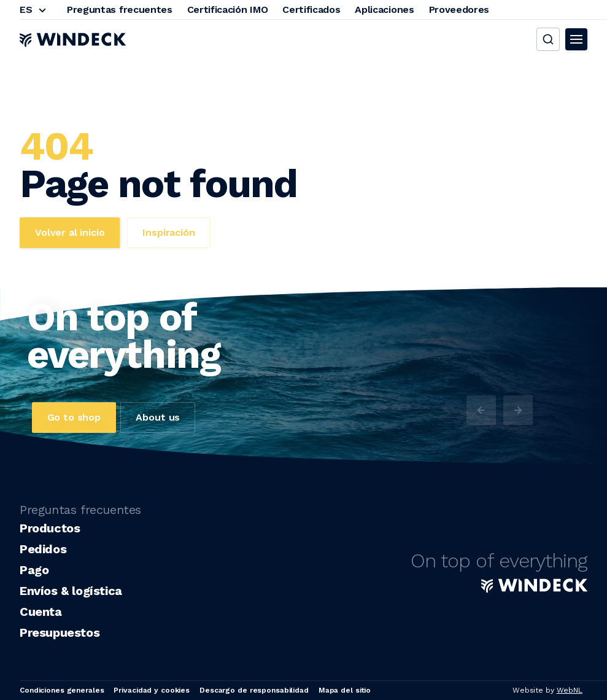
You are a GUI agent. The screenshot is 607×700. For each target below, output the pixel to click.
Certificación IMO (228, 10)
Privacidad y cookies (152, 690)
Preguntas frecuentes (120, 10)
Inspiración (168, 232)
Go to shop (74, 417)
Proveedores (459, 10)
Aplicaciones (384, 10)
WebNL (570, 690)
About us (158, 417)
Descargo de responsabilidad (254, 690)
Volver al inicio (70, 232)
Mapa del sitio (345, 690)
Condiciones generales (62, 690)
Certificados (311, 10)
